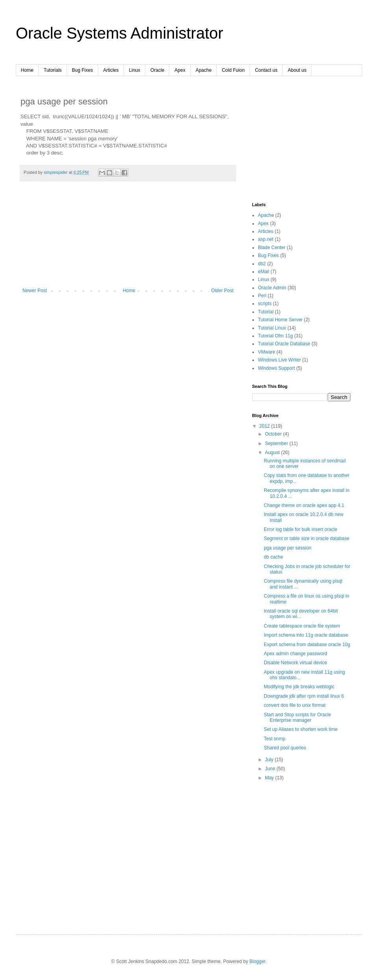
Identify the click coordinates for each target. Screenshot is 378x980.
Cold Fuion (233, 70)
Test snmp (275, 739)
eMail (264, 272)
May (270, 778)
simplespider (56, 172)
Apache (204, 70)
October (274, 434)
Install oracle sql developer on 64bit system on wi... (301, 614)
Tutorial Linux (272, 328)
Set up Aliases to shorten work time (301, 729)
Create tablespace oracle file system (302, 626)
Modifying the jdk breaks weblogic (299, 687)
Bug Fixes (82, 70)
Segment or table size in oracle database (307, 538)
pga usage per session (288, 548)
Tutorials (53, 70)
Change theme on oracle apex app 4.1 (304, 505)
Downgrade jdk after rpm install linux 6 (304, 696)
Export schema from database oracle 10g (307, 645)
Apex (180, 70)
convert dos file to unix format (295, 705)
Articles (111, 70)
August (273, 453)
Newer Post (35, 291)
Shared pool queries (285, 748)
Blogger (258, 961)
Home (27, 70)
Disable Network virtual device (296, 663)
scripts (265, 304)
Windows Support (276, 368)
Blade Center (272, 248)
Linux (134, 70)
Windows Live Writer (279, 360)
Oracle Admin (272, 288)
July (270, 760)
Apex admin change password (296, 654)
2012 (265, 426)
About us (297, 70)
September (277, 443)
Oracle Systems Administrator (120, 33)
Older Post (222, 291)
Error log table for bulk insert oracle (301, 529)
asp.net (266, 239)
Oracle (157, 70)
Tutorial (266, 312)
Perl (262, 296)
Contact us (266, 70)
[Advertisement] (128, 238)
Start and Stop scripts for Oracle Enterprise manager (297, 717)
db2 (262, 264)
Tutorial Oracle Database (284, 344)
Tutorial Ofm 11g (275, 336)
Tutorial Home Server (280, 320)
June (271, 769)
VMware (267, 352)
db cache (273, 557)
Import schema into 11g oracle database (306, 635)
